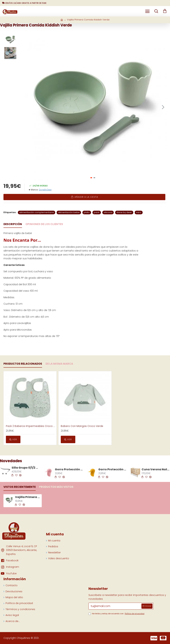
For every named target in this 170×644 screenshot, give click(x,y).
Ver (13, 439)
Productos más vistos (56, 487)
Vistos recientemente (20, 487)
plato (87, 212)
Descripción (13, 224)
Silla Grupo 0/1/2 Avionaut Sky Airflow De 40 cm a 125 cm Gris (26, 468)
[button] (163, 107)
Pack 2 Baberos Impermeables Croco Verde (31, 426)
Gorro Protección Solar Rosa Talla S (69, 470)
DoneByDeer (45, 190)
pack (97, 212)
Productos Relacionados (23, 364)
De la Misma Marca (59, 364)
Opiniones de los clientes (44, 224)
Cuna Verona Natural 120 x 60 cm (156, 470)
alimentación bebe (69, 212)
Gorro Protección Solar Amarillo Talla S (112, 470)
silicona (108, 212)
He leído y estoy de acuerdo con (117, 614)
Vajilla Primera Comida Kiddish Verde (28, 497)
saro (139, 212)
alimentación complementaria (37, 212)
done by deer (124, 212)
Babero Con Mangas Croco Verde (82, 426)
